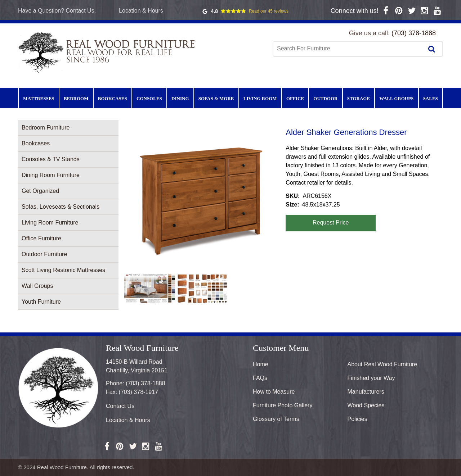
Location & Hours (141, 11)
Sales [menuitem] (431, 98)
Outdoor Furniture (44, 254)
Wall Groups (37, 286)
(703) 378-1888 (414, 33)
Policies (357, 419)
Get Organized (40, 191)
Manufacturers (366, 392)
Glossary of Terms (276, 419)
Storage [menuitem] (359, 98)
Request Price (331, 223)
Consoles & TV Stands (51, 159)
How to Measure (274, 392)
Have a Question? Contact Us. (57, 11)
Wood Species (366, 405)
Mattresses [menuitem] (39, 98)
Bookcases (36, 143)
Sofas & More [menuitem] (216, 98)
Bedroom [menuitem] (76, 98)
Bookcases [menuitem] (113, 98)
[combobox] (349, 49)
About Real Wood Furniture (382, 364)
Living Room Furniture (50, 223)
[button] (202, 199)
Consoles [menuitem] (149, 98)
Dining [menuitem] (180, 98)
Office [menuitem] (295, 98)
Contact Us (120, 406)
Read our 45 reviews (269, 11)
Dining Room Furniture (51, 175)
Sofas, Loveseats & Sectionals (61, 207)
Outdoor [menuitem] (325, 98)
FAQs (260, 378)
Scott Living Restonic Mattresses (63, 270)
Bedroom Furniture (46, 128)
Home (261, 364)
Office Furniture (41, 238)
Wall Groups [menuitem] (396, 98)
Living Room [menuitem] (260, 98)
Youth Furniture (41, 302)
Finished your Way (371, 378)
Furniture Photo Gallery (283, 405)
